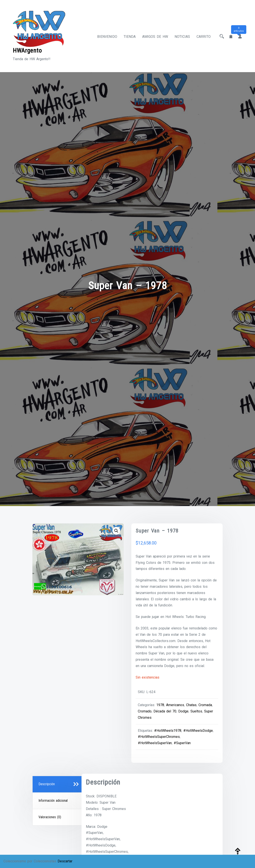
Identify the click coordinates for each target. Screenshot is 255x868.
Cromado (145, 711)
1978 (160, 705)
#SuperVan (182, 743)
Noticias (182, 37)
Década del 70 (165, 711)
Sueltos (196, 711)
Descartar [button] (65, 861)
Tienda (130, 37)
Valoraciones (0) (50, 817)
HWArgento (27, 51)
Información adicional (53, 801)
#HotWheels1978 (168, 731)
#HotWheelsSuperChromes (159, 737)
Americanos (175, 705)
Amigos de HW (155, 37)
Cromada (205, 705)
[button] (116, 531)
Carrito (204, 37)
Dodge (183, 711)
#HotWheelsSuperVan (155, 743)
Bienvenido (107, 37)
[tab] (58, 784)
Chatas (191, 705)
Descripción (47, 784)
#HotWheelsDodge (198, 731)
